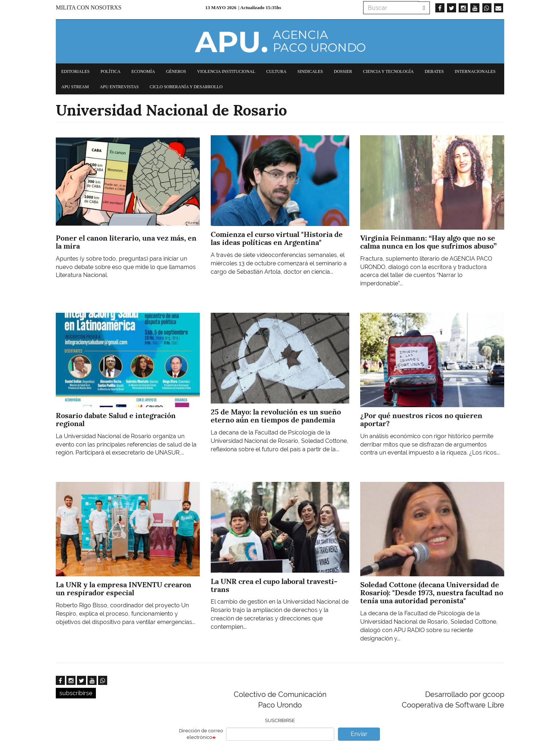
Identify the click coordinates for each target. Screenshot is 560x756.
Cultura (276, 71)
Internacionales (475, 71)
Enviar (359, 734)
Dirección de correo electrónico (201, 734)
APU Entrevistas (119, 87)
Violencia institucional (226, 71)
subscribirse (76, 693)
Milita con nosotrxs (89, 7)
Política (111, 71)
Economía (143, 71)
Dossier (343, 71)
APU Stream (75, 87)
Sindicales (310, 71)
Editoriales (75, 71)
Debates (434, 71)
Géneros (176, 71)
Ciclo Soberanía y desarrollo (186, 87)
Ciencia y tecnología (388, 71)
